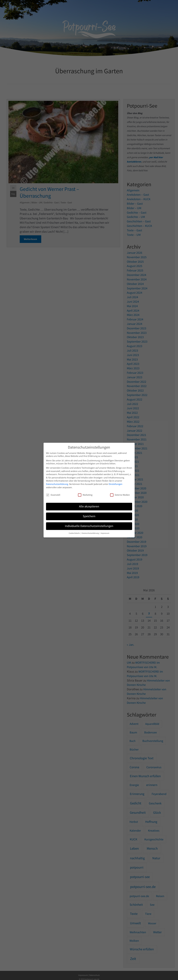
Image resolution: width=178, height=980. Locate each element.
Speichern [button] (89, 516)
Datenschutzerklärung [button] (90, 533)
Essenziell (53, 495)
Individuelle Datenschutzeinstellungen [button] (89, 526)
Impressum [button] (105, 533)
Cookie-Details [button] (74, 533)
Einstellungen (116, 484)
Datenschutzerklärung (57, 484)
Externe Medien (120, 495)
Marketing (85, 495)
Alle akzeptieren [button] (89, 506)
